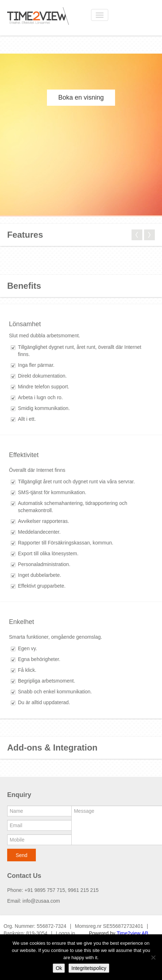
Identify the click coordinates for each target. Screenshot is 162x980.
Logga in (66, 933)
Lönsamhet (25, 324)
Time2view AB (132, 933)
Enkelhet (22, 622)
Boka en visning (81, 97)
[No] (153, 957)
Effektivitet (24, 455)
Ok (59, 968)
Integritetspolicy (89, 968)
